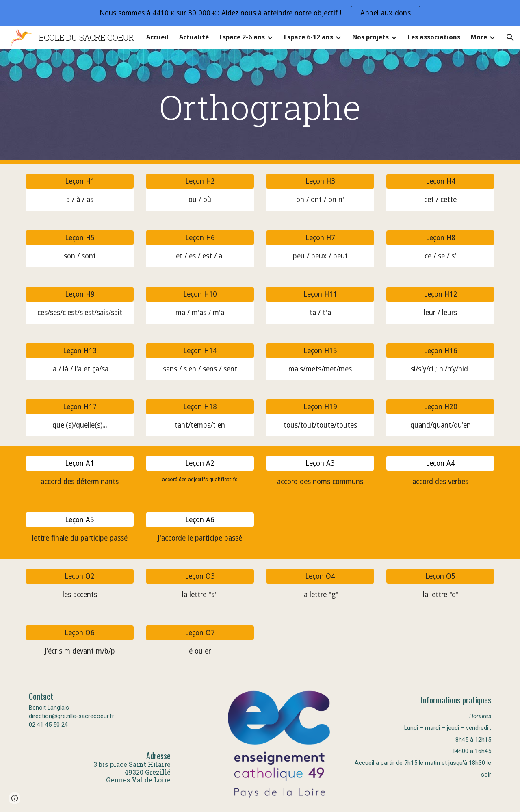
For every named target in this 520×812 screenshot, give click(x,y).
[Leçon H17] (80, 407)
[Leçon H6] (200, 238)
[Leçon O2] (80, 576)
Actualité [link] (194, 37)
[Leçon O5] (440, 576)
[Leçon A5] (80, 520)
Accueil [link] (157, 37)
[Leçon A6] (200, 520)
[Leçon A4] (440, 464)
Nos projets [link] (370, 37)
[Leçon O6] (80, 633)
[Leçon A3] (320, 464)
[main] (260, 107)
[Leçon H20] (440, 407)
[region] (260, 13)
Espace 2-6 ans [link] (242, 37)
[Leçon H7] (320, 238)
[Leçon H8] (440, 238)
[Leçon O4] (320, 576)
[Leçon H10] (200, 294)
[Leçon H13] (80, 351)
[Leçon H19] (320, 407)
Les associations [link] (434, 37)
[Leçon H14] (200, 351)
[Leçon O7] (200, 633)
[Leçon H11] (320, 294)
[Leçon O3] (200, 576)
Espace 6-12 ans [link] (309, 37)
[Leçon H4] (440, 181)
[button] (510, 37)
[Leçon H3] (320, 181)
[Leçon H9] (80, 294)
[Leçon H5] (80, 238)
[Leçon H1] (80, 181)
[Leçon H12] (440, 294)
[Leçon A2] (200, 464)
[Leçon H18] (200, 407)
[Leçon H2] (200, 181)
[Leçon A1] (80, 464)
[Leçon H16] (440, 351)
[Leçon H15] (320, 351)
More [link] (479, 37)
